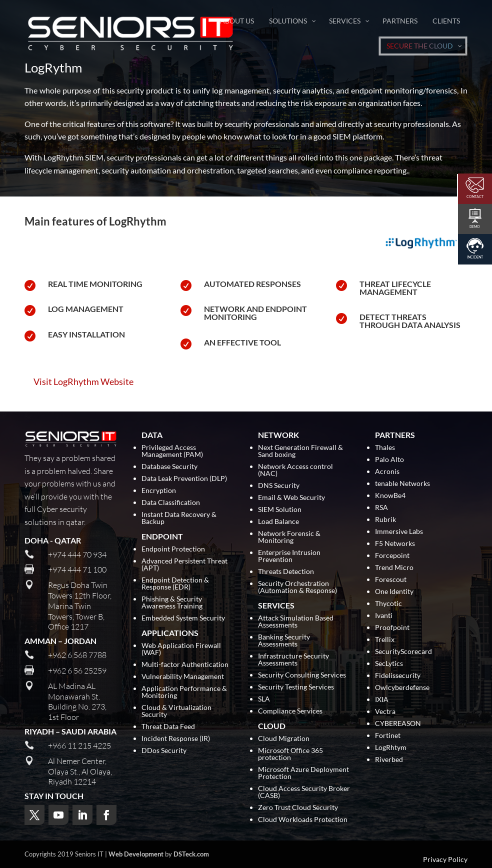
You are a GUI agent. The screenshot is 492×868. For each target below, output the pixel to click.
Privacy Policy (445, 859)
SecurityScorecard (403, 652)
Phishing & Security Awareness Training (172, 603)
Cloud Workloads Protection (303, 820)
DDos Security (164, 751)
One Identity (394, 592)
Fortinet (388, 736)
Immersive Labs (399, 532)
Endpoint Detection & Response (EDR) (175, 584)
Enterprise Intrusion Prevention (289, 556)
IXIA (382, 700)
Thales (385, 448)
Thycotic (388, 604)
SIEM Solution (280, 510)
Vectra (385, 712)
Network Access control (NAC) (295, 470)
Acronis (387, 472)
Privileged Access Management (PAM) (172, 451)
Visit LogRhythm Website (83, 381)
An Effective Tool (242, 342)
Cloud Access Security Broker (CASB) (304, 792)
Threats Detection (286, 572)
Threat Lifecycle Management (395, 288)
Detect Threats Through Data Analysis (410, 321)
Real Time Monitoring (95, 284)
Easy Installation (86, 334)
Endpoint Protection (173, 549)
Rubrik (385, 520)
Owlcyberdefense (402, 688)
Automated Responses (252, 284)
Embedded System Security (183, 618)
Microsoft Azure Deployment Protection (303, 773)
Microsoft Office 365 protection (290, 754)
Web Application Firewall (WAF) (181, 649)
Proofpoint (392, 628)
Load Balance (278, 522)
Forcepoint (392, 556)
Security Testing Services (296, 687)
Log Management (86, 309)
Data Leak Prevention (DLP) (184, 479)
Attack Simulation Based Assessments (296, 622)
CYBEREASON (398, 724)
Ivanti (384, 616)
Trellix (385, 640)
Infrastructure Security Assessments (293, 660)
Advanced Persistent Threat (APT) (184, 565)
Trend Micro (394, 568)
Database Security (169, 467)
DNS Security (279, 486)
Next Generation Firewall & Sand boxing (300, 451)
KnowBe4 (390, 496)
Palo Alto (389, 460)
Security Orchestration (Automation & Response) (297, 587)
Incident (475, 257)
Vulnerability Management (183, 677)
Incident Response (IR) (176, 739)
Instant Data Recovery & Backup (179, 518)
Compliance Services (290, 711)
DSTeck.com (191, 854)
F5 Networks (395, 544)
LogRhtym (391, 748)
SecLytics (389, 664)
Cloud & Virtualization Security (176, 711)
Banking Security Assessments (284, 641)
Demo (475, 226)
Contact (475, 196)
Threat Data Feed (168, 727)
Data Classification (171, 503)
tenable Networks (402, 484)
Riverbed (389, 760)
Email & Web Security (291, 498)
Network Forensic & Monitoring (289, 537)
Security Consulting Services (302, 675)
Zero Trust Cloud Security (298, 808)
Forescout (391, 580)
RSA (381, 508)
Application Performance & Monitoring (184, 692)
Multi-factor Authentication (185, 665)
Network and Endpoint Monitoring (255, 313)
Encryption (159, 491)
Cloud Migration (284, 739)
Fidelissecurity (398, 676)
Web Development (136, 854)
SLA (264, 699)
